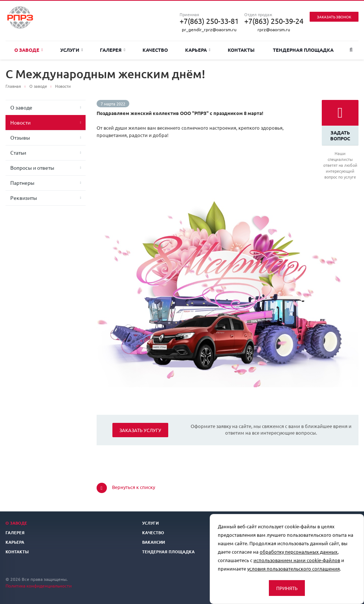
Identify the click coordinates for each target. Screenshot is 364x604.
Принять (287, 588)
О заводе (29, 50)
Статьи (18, 152)
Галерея (113, 50)
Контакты (241, 50)
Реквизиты (24, 198)
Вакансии (154, 542)
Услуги (72, 50)
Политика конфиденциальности (39, 586)
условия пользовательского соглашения (293, 569)
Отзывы (20, 137)
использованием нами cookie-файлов (297, 560)
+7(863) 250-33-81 (209, 21)
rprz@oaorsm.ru (274, 29)
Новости (20, 122)
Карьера (198, 50)
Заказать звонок (334, 17)
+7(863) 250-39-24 (274, 21)
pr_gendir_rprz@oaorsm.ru (209, 29)
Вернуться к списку (126, 488)
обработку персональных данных (299, 552)
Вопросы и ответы (32, 168)
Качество (155, 50)
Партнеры (22, 183)
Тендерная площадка (303, 50)
